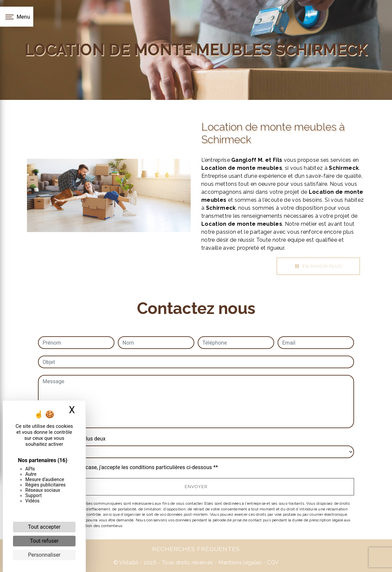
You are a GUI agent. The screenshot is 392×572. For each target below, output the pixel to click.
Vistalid (129, 563)
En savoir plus (318, 266)
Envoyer (196, 487)
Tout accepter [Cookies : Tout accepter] (44, 527)
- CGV (270, 563)
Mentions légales (239, 563)
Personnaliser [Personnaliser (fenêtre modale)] (44, 555)
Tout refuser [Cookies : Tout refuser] (44, 541)
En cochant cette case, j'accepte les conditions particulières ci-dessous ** (131, 467)
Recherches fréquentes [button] (196, 549)
